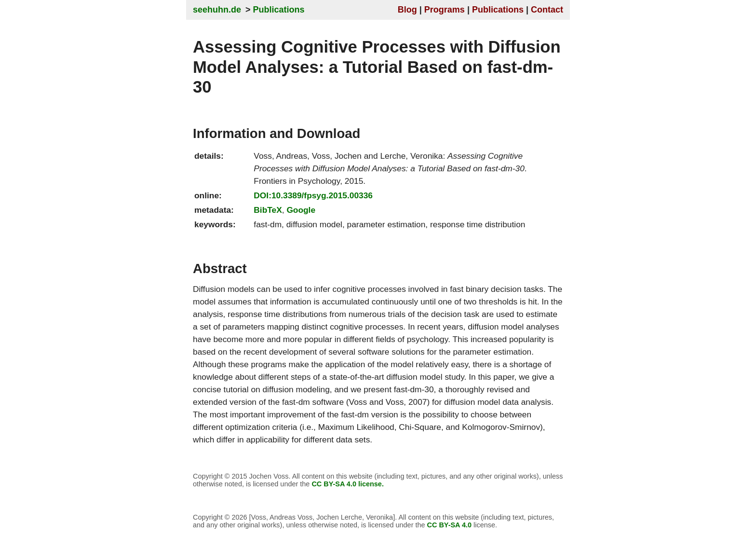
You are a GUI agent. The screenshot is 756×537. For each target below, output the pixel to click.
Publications (279, 10)
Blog (407, 10)
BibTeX (268, 210)
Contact (547, 10)
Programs (445, 10)
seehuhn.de (217, 10)
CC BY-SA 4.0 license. (348, 484)
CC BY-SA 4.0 (450, 525)
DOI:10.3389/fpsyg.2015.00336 (313, 195)
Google (301, 210)
